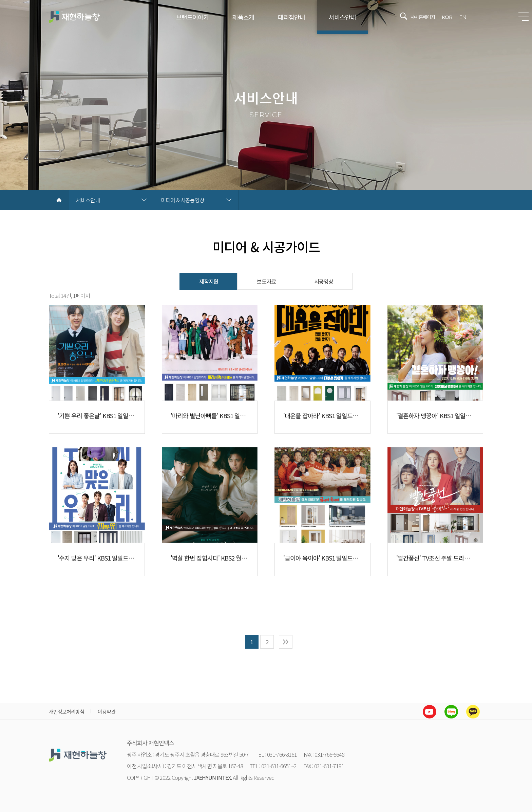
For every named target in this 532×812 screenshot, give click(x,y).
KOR (447, 17)
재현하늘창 (74, 17)
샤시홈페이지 (423, 17)
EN (463, 17)
